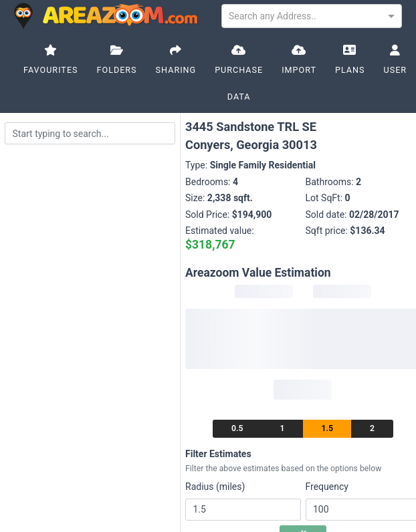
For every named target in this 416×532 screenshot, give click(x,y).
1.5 (327, 428)
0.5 (237, 428)
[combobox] (312, 15)
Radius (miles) (215, 487)
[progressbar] (264, 291)
